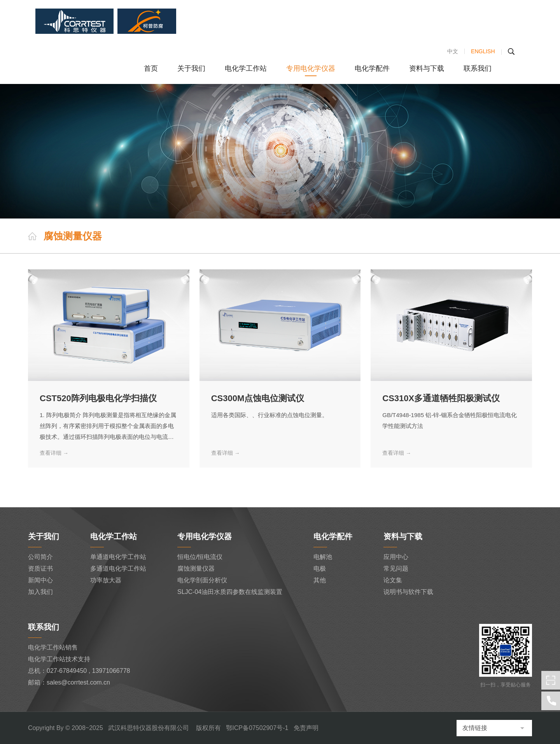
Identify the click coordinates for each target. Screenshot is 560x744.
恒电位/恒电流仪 (200, 557)
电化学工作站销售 (53, 647)
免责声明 (306, 728)
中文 (453, 51)
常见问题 (396, 568)
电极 (320, 568)
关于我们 (191, 68)
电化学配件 (372, 68)
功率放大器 (106, 580)
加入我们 (40, 592)
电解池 (323, 557)
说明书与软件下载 (408, 592)
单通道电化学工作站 (118, 557)
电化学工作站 (246, 68)
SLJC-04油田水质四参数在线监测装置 (230, 592)
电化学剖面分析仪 (202, 580)
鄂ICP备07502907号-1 (257, 728)
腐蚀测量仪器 (196, 568)
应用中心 (396, 557)
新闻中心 (40, 580)
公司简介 (40, 557)
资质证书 (40, 568)
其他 (320, 580)
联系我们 (478, 68)
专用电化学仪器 (311, 68)
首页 (151, 68)
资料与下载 (427, 68)
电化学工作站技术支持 (59, 659)
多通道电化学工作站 (118, 568)
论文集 (393, 580)
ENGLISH (483, 51)
